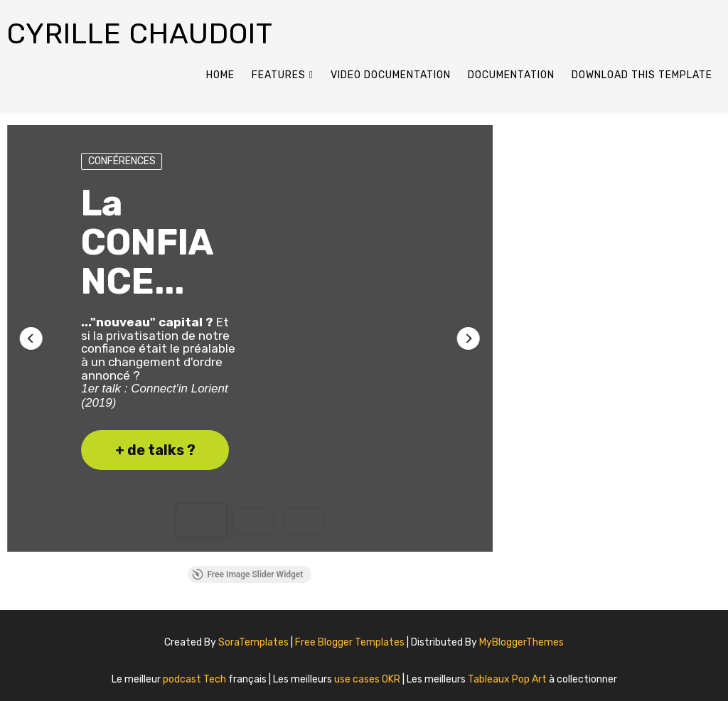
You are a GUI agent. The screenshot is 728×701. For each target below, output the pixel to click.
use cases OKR (368, 679)
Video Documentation (391, 75)
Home (220, 75)
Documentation (511, 75)
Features (279, 75)
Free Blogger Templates (351, 642)
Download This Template (642, 75)
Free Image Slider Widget (247, 574)
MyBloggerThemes (521, 642)
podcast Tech (196, 679)
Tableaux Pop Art (508, 679)
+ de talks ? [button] (155, 450)
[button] (31, 338)
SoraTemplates (253, 642)
